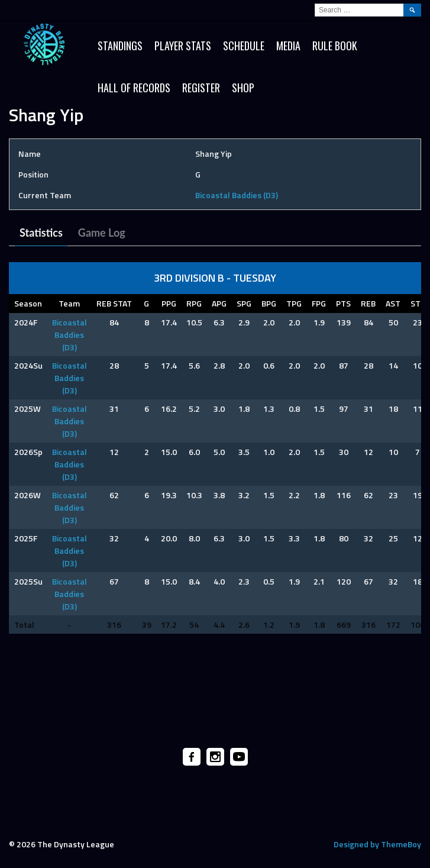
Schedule (244, 46)
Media (288, 46)
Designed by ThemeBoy (377, 844)
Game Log (102, 233)
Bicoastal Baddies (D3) (237, 195)
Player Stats (183, 46)
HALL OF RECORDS (134, 88)
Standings (120, 46)
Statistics (41, 233)
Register (201, 88)
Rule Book (335, 46)
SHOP (243, 88)
